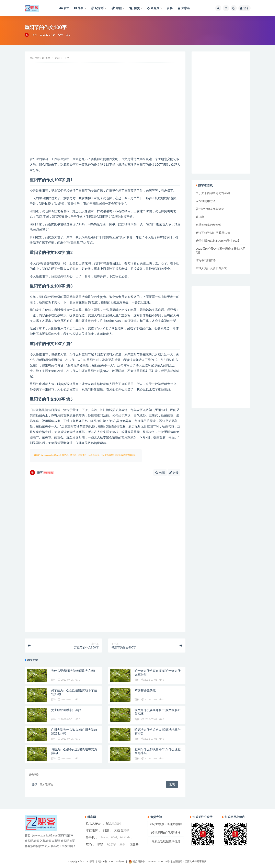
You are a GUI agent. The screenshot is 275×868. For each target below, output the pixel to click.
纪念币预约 (114, 823)
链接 (174, 473)
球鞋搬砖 (92, 830)
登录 (244, 8)
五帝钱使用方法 (206, 201)
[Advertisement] (105, 124)
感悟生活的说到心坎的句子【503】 (218, 241)
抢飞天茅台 (93, 823)
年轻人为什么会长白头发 (211, 268)
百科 (35, 35)
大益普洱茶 (122, 830)
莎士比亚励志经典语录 (210, 209)
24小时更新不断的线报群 (166, 824)
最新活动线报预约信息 (166, 841)
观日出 (200, 217)
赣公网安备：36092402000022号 (149, 861)
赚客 (42, 473)
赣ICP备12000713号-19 (111, 861)
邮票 (100, 844)
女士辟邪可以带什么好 (66, 710)
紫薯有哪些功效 (145, 690)
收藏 (160, 473)
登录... (36, 784)
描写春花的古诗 (206, 260)
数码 (89, 844)
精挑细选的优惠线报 (166, 832)
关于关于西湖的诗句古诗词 (213, 193)
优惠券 (134, 844)
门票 (106, 830)
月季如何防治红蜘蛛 (208, 225)
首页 (48, 58)
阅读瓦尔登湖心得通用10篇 (213, 233)
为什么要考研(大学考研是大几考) (73, 671)
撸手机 (90, 837)
